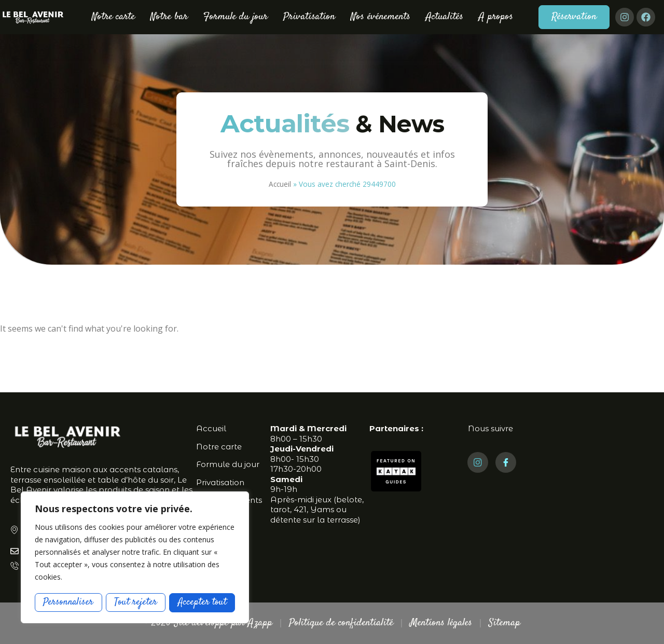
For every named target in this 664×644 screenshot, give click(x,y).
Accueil (280, 184)
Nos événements (381, 17)
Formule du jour (236, 17)
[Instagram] (478, 462)
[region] (135, 558)
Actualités (445, 17)
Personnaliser (68, 602)
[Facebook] (506, 462)
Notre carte (113, 17)
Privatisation (309, 17)
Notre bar (169, 17)
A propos (496, 17)
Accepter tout (202, 602)
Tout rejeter (136, 602)
